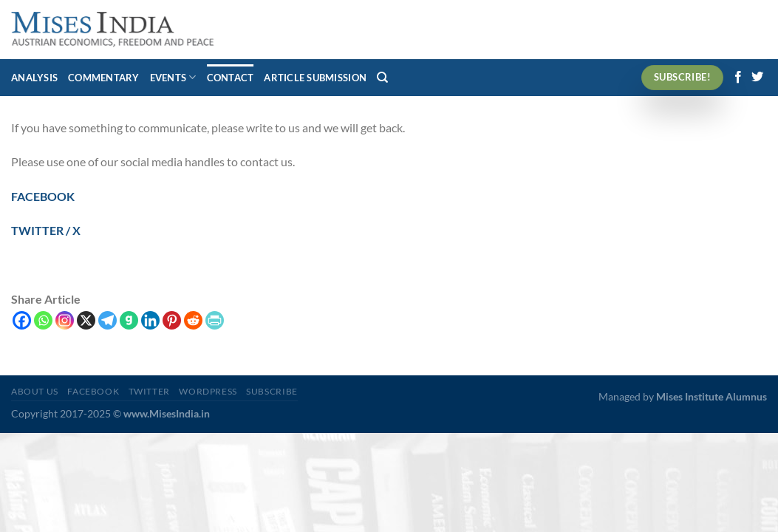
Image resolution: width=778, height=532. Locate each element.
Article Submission (315, 78)
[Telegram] (108, 320)
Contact (231, 78)
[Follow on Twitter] (757, 78)
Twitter (149, 391)
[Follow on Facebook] (738, 78)
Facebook (93, 391)
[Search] (382, 78)
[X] (86, 320)
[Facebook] (22, 320)
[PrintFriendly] (215, 320)
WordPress (208, 391)
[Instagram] (65, 320)
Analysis (34, 78)
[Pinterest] (172, 320)
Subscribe (272, 391)
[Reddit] (193, 320)
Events (173, 77)
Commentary (104, 78)
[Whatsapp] (43, 320)
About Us (35, 391)
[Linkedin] (150, 320)
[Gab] (129, 320)
